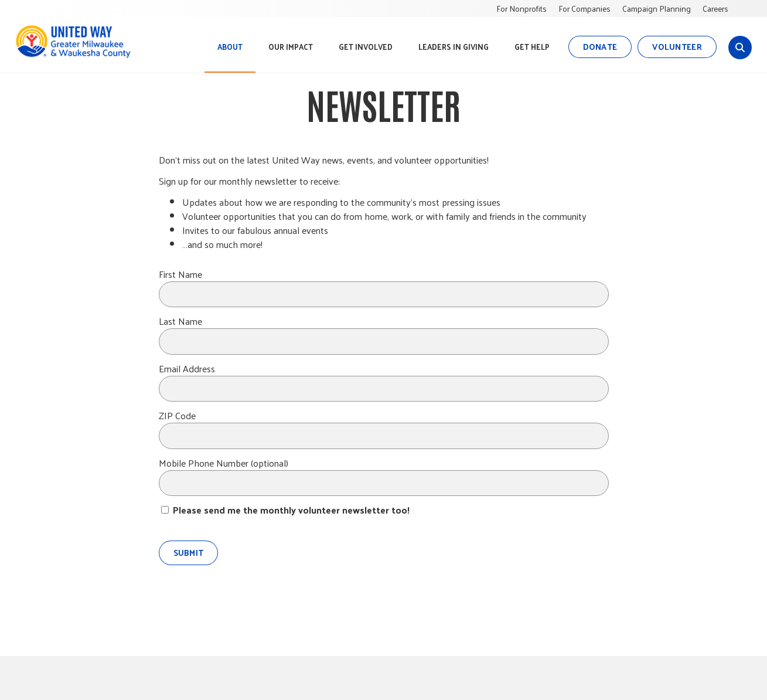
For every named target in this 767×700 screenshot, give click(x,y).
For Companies (584, 9)
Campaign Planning (657, 9)
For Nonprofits (521, 9)
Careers (715, 9)
